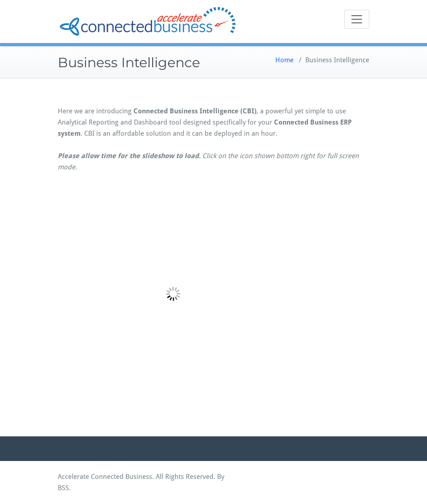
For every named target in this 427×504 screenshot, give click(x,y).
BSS (63, 488)
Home (284, 60)
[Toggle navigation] (357, 19)
